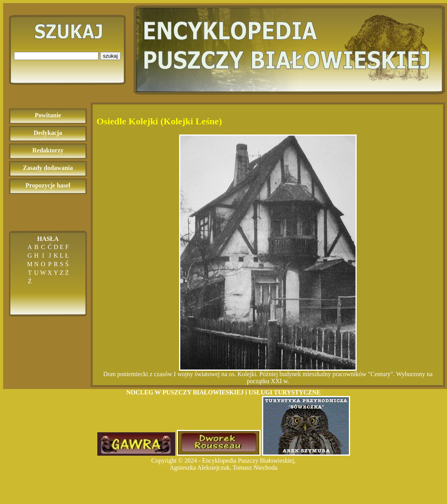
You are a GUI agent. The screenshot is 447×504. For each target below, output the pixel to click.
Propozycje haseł (48, 185)
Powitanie (48, 115)
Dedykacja (48, 133)
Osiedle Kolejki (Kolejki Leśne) (159, 121)
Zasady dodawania (48, 168)
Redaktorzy (48, 150)
